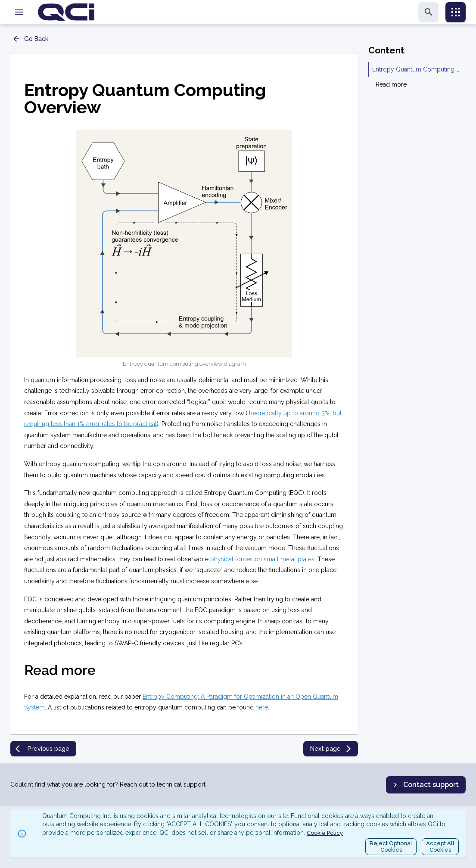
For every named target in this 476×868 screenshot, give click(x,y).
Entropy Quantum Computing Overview (417, 69)
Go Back (30, 39)
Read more (391, 84)
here (262, 707)
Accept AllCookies (440, 847)
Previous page (42, 749)
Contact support (425, 785)
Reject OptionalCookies (391, 847)
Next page (331, 749)
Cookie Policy (325, 833)
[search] (428, 12)
